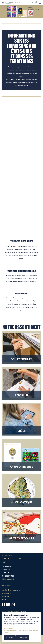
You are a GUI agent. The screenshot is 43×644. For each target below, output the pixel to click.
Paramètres (8, 629)
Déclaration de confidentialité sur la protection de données (21, 632)
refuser (10, 638)
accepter (22, 638)
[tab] (20, 16)
